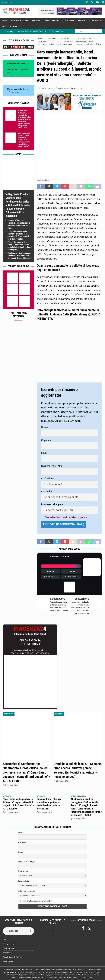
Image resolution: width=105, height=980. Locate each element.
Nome (44, 427)
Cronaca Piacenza (20, 21)
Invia (9, 73)
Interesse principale (52, 504)
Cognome (46, 440)
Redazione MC (64, 88)
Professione (48, 478)
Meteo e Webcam (10, 26)
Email (44, 453)
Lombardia (71, 571)
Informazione (8, 953)
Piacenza (50, 571)
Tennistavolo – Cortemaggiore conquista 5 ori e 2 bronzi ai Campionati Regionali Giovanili (19, 256)
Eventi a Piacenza (52, 21)
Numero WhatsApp (52, 466)
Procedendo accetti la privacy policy (66, 517)
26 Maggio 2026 (11, 785)
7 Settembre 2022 (47, 88)
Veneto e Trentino (71, 577)
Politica (95, 21)
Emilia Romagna (50, 577)
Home (5, 21)
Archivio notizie (9, 944)
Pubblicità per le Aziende (13, 957)
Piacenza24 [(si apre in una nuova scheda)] (14, 92)
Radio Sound (7, 2)
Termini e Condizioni (85, 977)
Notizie (52, 39)
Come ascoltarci (9, 948)
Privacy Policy (72, 977)
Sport (35, 21)
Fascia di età (48, 491)
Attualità (69, 21)
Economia (83, 21)
